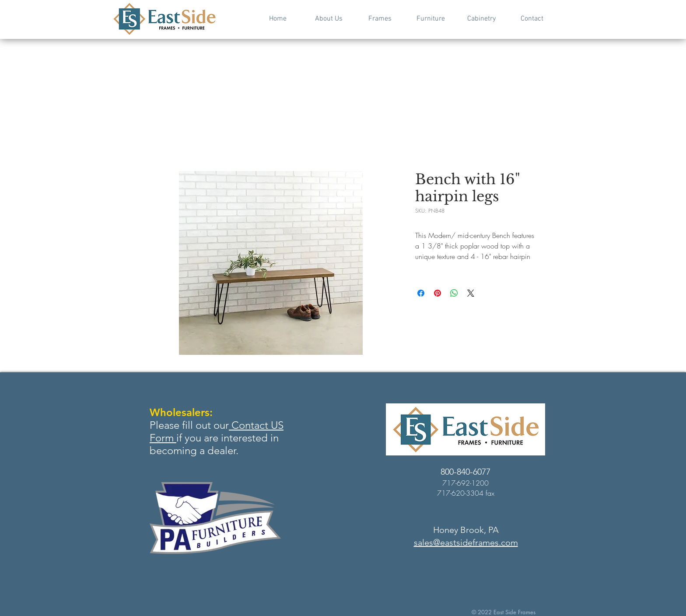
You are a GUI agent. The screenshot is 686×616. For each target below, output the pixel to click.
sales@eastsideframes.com (466, 542)
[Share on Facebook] (421, 293)
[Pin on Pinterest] (437, 293)
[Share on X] (471, 293)
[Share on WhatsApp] (454, 293)
